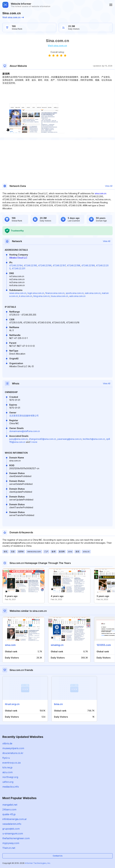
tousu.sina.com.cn (60, 296)
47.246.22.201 (18, 268)
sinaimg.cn (57, 645)
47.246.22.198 (74, 265)
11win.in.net (9, 848)
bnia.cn (58, 704)
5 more (34, 442)
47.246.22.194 (16, 265)
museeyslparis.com (13, 748)
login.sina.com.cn (36, 293)
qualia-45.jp (9, 814)
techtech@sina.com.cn (94, 439)
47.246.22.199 (88, 265)
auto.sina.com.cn (77, 296)
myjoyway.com (11, 843)
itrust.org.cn (12, 704)
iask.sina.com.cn (93, 293)
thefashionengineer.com (16, 838)
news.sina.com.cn (18, 293)
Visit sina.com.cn (13, 17)
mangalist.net (10, 805)
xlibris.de (7, 743)
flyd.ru (6, 758)
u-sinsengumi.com (13, 833)
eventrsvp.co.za (11, 763)
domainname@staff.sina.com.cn (25, 431)
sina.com (10, 645)
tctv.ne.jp (7, 767)
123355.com (104, 645)
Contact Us (58, 856)
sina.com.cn (100, 193)
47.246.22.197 (59, 265)
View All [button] (109, 186)
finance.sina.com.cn (55, 293)
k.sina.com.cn (26, 296)
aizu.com (7, 772)
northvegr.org (10, 777)
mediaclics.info (11, 787)
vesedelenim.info (12, 824)
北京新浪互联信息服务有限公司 (24, 416)
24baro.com (9, 809)
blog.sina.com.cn (42, 296)
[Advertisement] (57, 94)
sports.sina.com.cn (75, 293)
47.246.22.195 (30, 265)
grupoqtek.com (11, 829)
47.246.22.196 (45, 265)
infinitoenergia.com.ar (15, 819)
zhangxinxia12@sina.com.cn (42, 439)
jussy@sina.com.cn (18, 439)
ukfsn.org (8, 782)
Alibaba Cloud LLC (18, 258)
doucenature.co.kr (13, 753)
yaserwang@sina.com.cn (69, 439)
